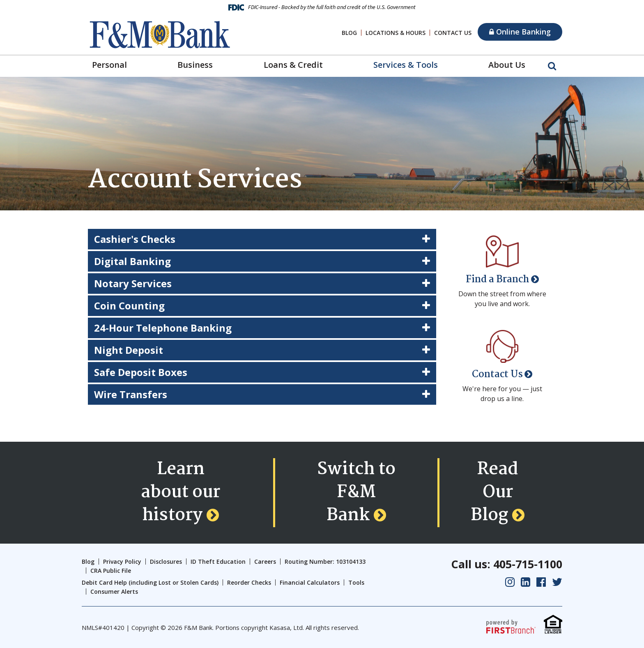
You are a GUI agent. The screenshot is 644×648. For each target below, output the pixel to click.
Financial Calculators (310, 582)
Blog (349, 33)
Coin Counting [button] (129, 306)
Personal (109, 65)
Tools (356, 582)
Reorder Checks (249, 582)
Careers (265, 562)
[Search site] (552, 65)
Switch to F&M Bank (356, 493)
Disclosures (166, 562)
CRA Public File (111, 571)
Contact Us (453, 33)
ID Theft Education (218, 562)
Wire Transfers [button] (131, 394)
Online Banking (520, 32)
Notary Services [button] (133, 283)
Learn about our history (181, 493)
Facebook (541, 582)
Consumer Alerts (114, 592)
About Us (507, 65)
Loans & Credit (293, 65)
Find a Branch (498, 280)
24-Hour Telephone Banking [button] (163, 328)
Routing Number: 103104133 (325, 562)
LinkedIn (526, 582)
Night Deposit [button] (129, 350)
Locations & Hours (396, 33)
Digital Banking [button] (132, 261)
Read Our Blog (494, 493)
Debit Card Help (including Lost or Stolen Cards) (150, 582)
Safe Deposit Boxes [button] (141, 372)
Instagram (510, 582)
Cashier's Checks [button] (135, 239)
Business (195, 65)
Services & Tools (406, 65)
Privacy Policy (122, 562)
